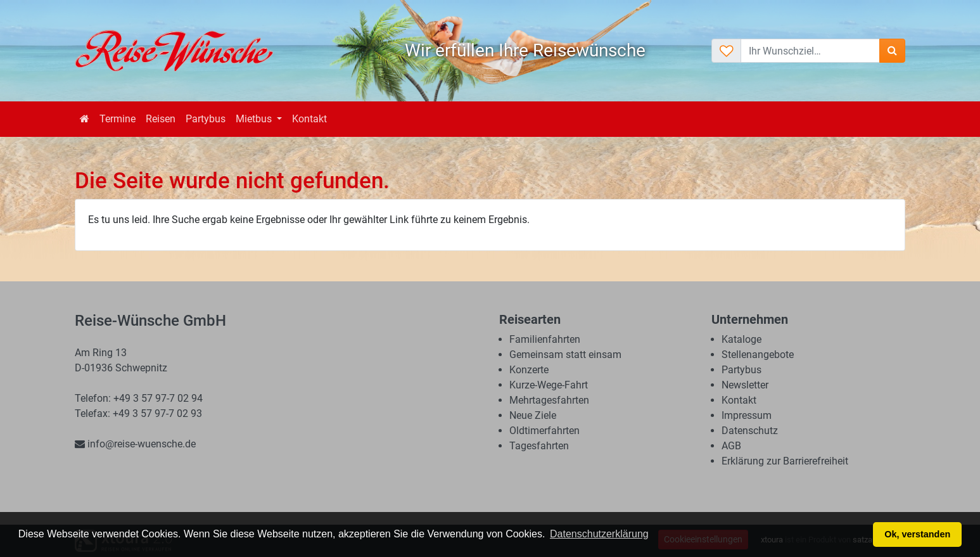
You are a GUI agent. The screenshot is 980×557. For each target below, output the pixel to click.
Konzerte (529, 370)
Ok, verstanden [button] (917, 534)
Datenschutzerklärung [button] (599, 534)
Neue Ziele (533, 415)
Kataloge (741, 339)
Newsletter (745, 385)
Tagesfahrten (539, 446)
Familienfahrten (545, 339)
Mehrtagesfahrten (549, 400)
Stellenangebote (758, 355)
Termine (118, 119)
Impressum (747, 415)
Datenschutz (750, 431)
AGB (731, 446)
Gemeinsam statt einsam (565, 355)
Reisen (161, 119)
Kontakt (309, 119)
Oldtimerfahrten (544, 431)
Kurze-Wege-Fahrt (549, 385)
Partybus (206, 119)
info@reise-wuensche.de (135, 444)
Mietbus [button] (255, 119)
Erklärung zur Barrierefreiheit (785, 461)
